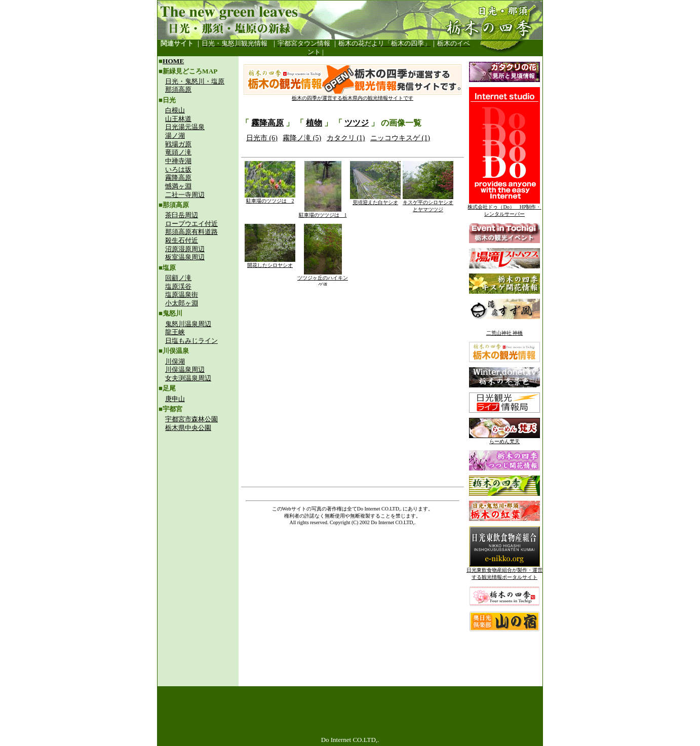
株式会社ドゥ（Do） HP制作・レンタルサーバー (504, 208)
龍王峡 (175, 332)
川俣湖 (175, 361)
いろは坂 (178, 169)
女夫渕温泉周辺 (188, 378)
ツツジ (357, 123)
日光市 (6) (262, 138)
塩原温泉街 (182, 295)
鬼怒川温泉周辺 (188, 324)
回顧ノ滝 (178, 278)
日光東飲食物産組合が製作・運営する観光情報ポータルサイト (504, 571)
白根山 (175, 110)
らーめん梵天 (504, 439)
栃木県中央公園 (188, 428)
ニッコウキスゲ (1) (400, 138)
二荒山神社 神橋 (505, 333)
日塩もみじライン (191, 341)
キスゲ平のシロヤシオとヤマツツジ (428, 203)
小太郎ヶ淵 (182, 303)
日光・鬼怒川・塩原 (195, 81)
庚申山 (175, 399)
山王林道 (178, 119)
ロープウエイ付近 (191, 224)
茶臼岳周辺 (182, 215)
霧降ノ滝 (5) (302, 138)
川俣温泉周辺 (185, 369)
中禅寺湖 (178, 161)
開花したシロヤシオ (270, 263)
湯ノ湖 (175, 135)
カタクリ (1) (346, 138)
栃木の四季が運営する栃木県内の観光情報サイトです (353, 95)
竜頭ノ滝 (178, 152)
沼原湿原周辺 (185, 249)
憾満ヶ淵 (178, 186)
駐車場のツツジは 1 (323, 212)
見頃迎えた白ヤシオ (375, 200)
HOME (173, 61)
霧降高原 (178, 178)
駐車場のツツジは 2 (270, 198)
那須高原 (178, 89)
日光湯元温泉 (185, 127)
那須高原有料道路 (191, 232)
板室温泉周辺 (185, 257)
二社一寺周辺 (185, 195)
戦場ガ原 (178, 144)
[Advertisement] (198, 504)
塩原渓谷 (178, 286)
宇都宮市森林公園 (191, 419)
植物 (314, 123)
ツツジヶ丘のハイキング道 (323, 279)
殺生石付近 (182, 240)
